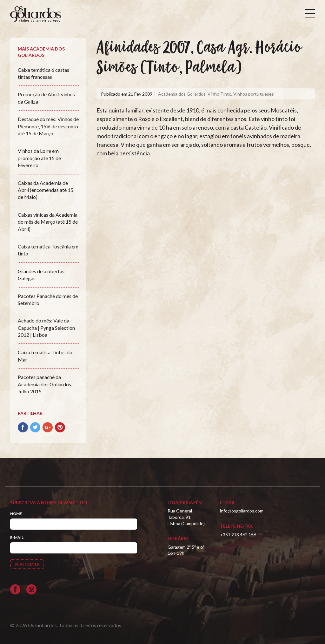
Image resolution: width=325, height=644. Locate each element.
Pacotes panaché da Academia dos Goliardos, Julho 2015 (45, 384)
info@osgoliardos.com (242, 511)
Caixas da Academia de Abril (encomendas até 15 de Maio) (46, 190)
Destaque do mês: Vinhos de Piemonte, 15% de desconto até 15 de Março (48, 126)
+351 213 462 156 (238, 535)
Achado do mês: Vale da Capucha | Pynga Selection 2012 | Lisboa (46, 328)
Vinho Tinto (219, 94)
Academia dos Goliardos (182, 94)
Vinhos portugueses (254, 94)
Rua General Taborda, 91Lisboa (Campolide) (186, 517)
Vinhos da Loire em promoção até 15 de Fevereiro (39, 158)
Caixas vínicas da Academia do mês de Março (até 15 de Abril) (48, 222)
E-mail (17, 537)
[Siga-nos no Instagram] (31, 589)
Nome (16, 514)
